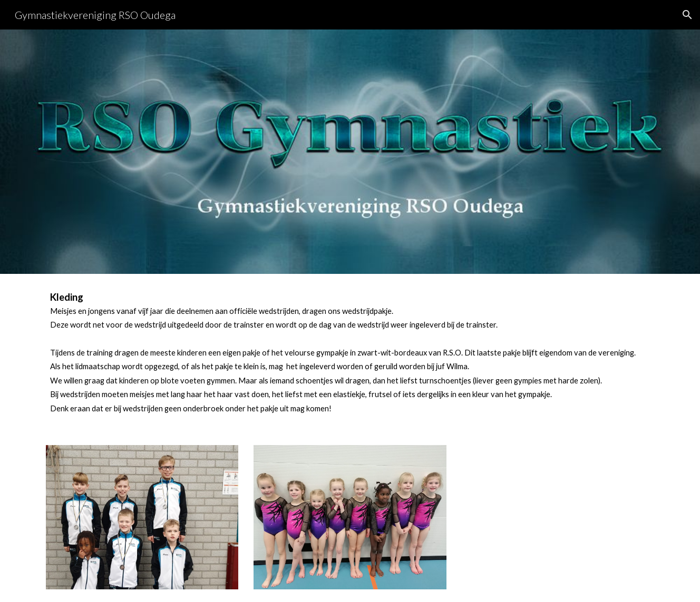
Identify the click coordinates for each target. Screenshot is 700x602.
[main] (350, 353)
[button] (687, 15)
